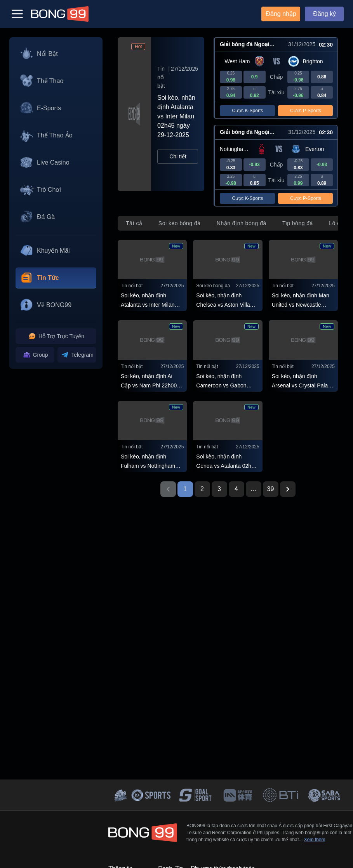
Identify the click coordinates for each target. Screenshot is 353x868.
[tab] (134, 223)
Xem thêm (315, 840)
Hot (138, 47)
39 (271, 489)
